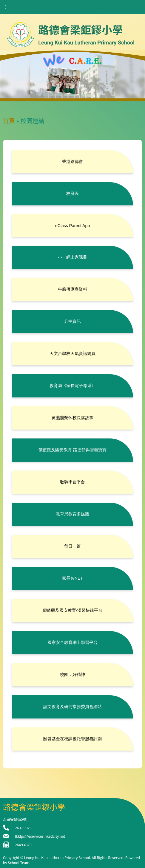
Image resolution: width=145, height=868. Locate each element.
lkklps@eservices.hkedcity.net (40, 836)
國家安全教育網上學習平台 (72, 642)
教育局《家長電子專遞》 (72, 386)
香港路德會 (72, 161)
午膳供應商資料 (72, 289)
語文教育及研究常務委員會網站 (72, 707)
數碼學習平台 (72, 482)
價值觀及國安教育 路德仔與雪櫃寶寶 (72, 450)
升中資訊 (72, 321)
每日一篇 (72, 546)
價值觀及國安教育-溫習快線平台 (73, 610)
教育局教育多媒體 (72, 514)
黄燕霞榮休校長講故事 (72, 418)
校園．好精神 (72, 674)
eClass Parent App (72, 226)
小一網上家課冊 (72, 257)
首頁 (9, 121)
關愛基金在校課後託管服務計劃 (72, 739)
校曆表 (72, 194)
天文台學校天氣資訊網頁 (72, 353)
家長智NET (72, 578)
